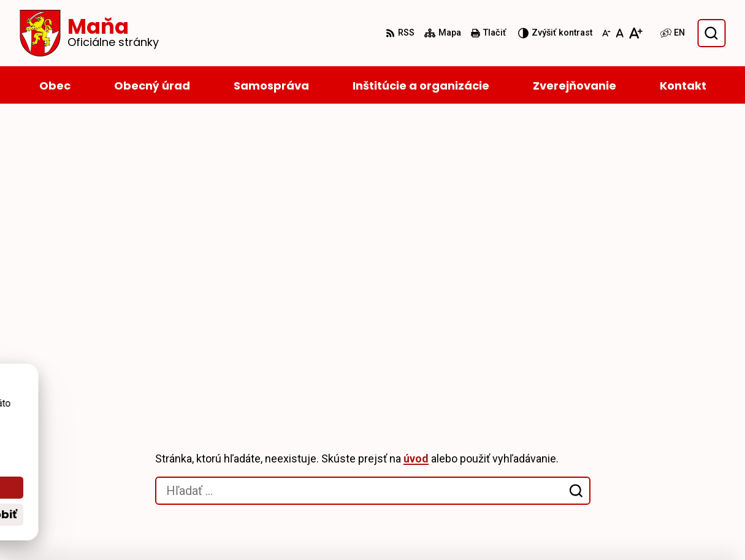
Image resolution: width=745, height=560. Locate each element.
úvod (416, 171)
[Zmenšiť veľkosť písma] (606, 33)
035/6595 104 (622, 456)
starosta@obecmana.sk (647, 471)
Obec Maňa (347, 527)
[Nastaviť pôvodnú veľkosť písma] (620, 33)
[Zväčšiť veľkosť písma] (636, 33)
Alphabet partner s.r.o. (187, 527)
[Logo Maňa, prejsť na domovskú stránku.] (89, 33)
